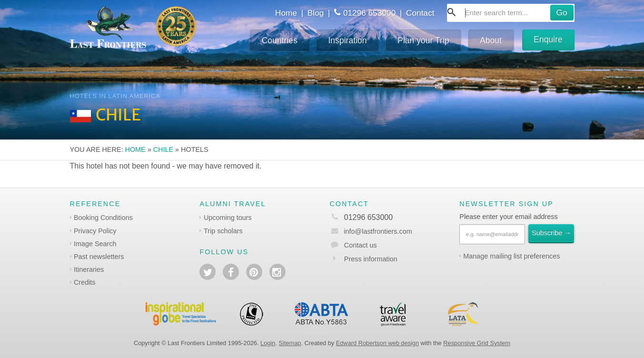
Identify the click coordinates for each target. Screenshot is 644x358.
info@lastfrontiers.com (371, 231)
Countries (280, 40)
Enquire (548, 40)
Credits (85, 282)
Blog (316, 13)
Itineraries (89, 269)
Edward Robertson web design (377, 343)
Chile (163, 149)
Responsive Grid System (477, 343)
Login (268, 343)
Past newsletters (99, 257)
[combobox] (511, 13)
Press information (371, 259)
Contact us (361, 245)
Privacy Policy (95, 231)
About (491, 40)
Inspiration (347, 40)
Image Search (95, 244)
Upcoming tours (228, 218)
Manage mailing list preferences (511, 256)
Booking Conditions (103, 218)
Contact (420, 13)
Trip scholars (223, 231)
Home (286, 13)
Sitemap (290, 343)
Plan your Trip (423, 40)
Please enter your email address (508, 217)
